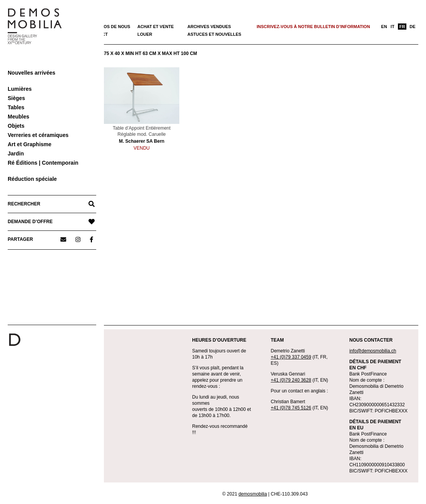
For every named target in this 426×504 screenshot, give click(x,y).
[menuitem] (384, 27)
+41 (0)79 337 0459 (291, 357)
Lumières (20, 89)
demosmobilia (253, 494)
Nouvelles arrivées (32, 73)
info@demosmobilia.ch (373, 351)
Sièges (16, 98)
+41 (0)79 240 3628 (291, 380)
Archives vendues (209, 27)
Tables (16, 107)
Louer (145, 34)
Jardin (16, 154)
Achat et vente (156, 27)
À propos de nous (109, 27)
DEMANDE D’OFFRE (30, 222)
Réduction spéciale (32, 179)
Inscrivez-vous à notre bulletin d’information (313, 27)
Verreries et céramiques (38, 135)
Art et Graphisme (30, 144)
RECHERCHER (24, 204)
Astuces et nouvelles (214, 34)
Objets (16, 126)
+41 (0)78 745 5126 (291, 408)
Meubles (18, 117)
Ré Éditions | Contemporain (43, 163)
